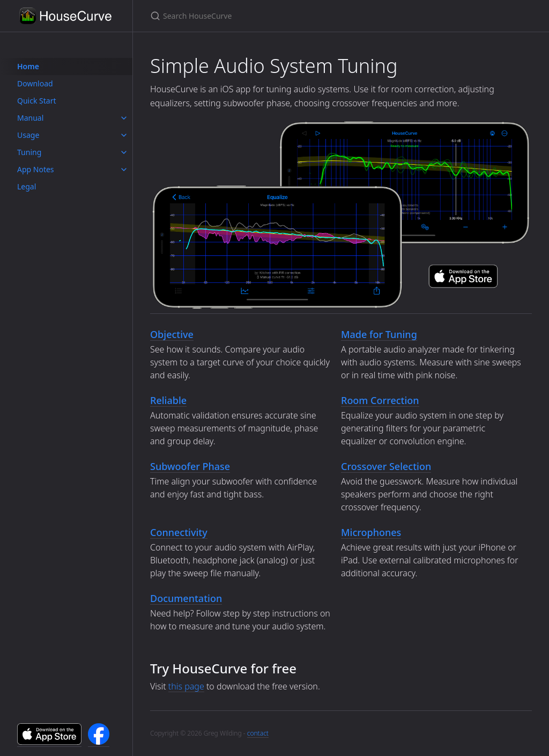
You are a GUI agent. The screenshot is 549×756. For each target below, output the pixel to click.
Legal (27, 186)
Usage (28, 135)
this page (186, 686)
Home (28, 66)
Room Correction (380, 400)
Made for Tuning (379, 334)
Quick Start (36, 101)
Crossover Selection (386, 466)
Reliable (168, 400)
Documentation (186, 598)
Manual (30, 118)
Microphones (371, 532)
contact (258, 733)
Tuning (29, 152)
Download (35, 83)
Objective (172, 334)
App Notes (36, 169)
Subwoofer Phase (190, 466)
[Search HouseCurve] (277, 16)
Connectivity (179, 532)
